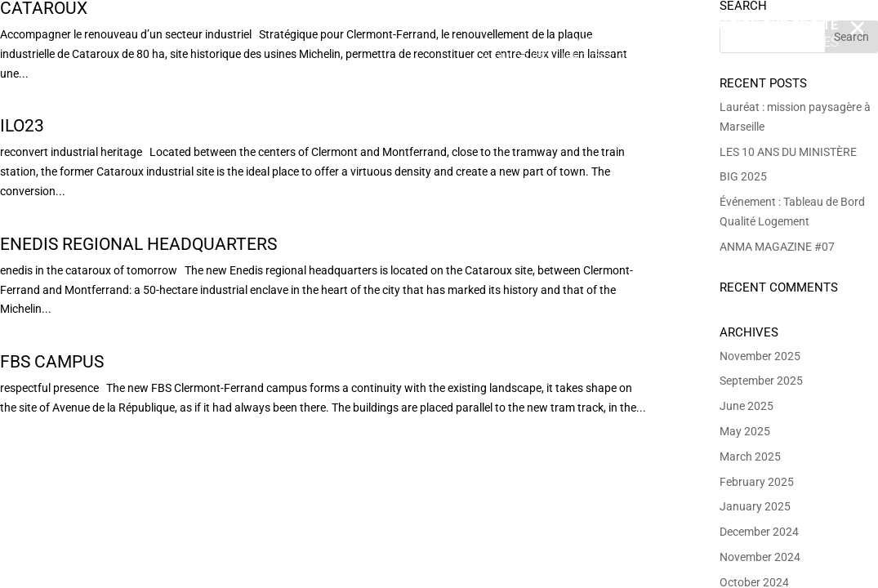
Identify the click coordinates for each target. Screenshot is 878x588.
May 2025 (745, 431)
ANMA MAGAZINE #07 (777, 247)
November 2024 (760, 557)
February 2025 (757, 482)
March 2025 (750, 457)
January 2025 (755, 506)
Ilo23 (22, 126)
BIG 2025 (743, 176)
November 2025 (760, 356)
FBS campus (52, 362)
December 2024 (759, 532)
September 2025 (761, 381)
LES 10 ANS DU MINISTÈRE (788, 152)
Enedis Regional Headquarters (138, 244)
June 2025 (747, 406)
